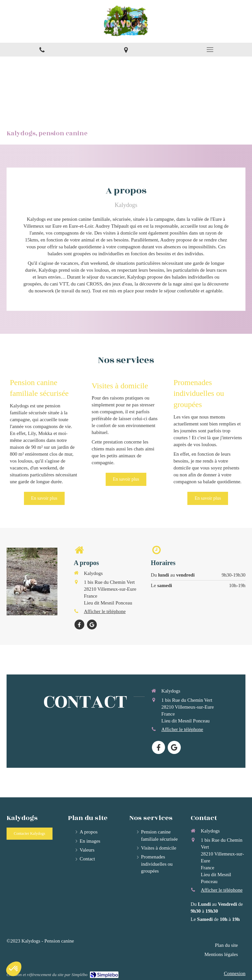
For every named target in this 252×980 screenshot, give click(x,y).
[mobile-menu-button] (210, 50)
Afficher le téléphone (105, 611)
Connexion (235, 973)
